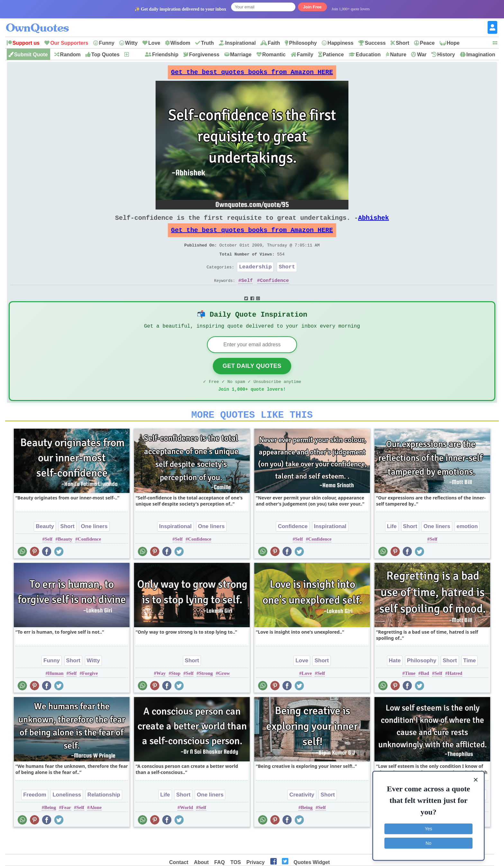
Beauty (45, 546)
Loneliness (67, 815)
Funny (107, 43)
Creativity (302, 815)
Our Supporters (69, 43)
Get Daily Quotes (252, 382)
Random (70, 55)
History (446, 55)
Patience (333, 55)
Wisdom (180, 43)
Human (56, 693)
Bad (425, 693)
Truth (207, 43)
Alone (96, 827)
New (135, 55)
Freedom (35, 815)
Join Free (312, 7)
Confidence (274, 293)
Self (247, 293)
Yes (429, 828)
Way (161, 693)
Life (392, 546)
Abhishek (373, 223)
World (187, 827)
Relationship (104, 815)
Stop (176, 693)
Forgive (90, 693)
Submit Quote (31, 55)
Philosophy (303, 43)
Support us (26, 43)
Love (154, 43)
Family (305, 55)
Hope (453, 43)
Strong (206, 693)
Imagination (481, 55)
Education (368, 55)
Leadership (255, 278)
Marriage (241, 55)
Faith (274, 43)
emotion (467, 546)
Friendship (165, 55)
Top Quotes (105, 55)
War (422, 55)
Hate (395, 680)
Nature (398, 55)
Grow (224, 693)
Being (50, 827)
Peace (427, 43)
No (428, 842)
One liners (94, 546)
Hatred (455, 693)
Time (469, 680)
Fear (66, 827)
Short (402, 43)
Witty (131, 43)
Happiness (341, 43)
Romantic (274, 55)
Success (375, 43)
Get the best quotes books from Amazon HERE (252, 74)
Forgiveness (204, 55)
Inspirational (241, 43)
